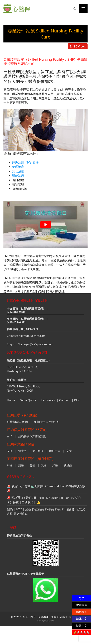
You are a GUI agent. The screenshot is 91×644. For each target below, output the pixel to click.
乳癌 (44, 465)
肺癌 (55, 465)
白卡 (10, 436)
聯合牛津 (55, 451)
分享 (82, 598)
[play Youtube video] (45, 225)
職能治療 (18, 176)
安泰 (69, 451)
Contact (65, 400)
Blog (77, 400)
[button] (75, 9)
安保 (10, 451)
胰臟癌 (68, 465)
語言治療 (18, 171)
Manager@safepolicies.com (36, 344)
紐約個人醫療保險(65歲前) (27, 430)
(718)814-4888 (16, 322)
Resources (48, 400)
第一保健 (38, 451)
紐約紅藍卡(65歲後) (22, 415)
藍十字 (22, 451)
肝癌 (10, 465)
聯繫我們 (82, 612)
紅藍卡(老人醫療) (17, 422)
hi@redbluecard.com (32, 336)
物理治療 (18, 167)
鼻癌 (32, 465)
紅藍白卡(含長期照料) (47, 422)
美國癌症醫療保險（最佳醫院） (31, 459)
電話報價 (82, 605)
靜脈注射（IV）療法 (25, 162)
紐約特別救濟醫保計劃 (32, 436)
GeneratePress (45, 621)
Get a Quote (28, 400)
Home (11, 400)
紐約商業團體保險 (21, 444)
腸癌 (21, 465)
